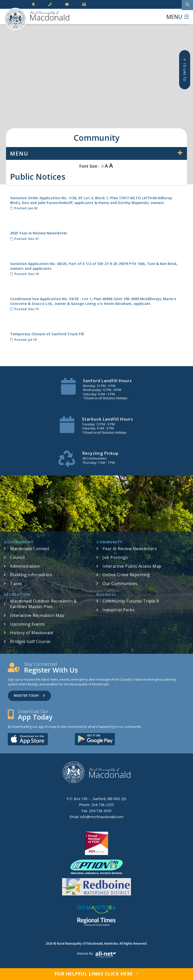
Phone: (96, 805)
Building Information (31, 575)
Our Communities (120, 583)
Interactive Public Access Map (132, 566)
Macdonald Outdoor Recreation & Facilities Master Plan (43, 604)
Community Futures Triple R (131, 601)
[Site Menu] (96, 153)
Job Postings (115, 557)
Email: (97, 817)
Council (17, 557)
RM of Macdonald (15, 19)
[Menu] (178, 16)
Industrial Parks (118, 610)
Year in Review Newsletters (130, 549)
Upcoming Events (28, 624)
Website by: (96, 955)
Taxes (16, 583)
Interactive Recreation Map (37, 615)
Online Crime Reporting (126, 575)
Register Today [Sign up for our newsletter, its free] (29, 696)
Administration (25, 566)
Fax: (97, 811)
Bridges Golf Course (30, 641)
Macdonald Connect (30, 549)
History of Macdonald (32, 633)
